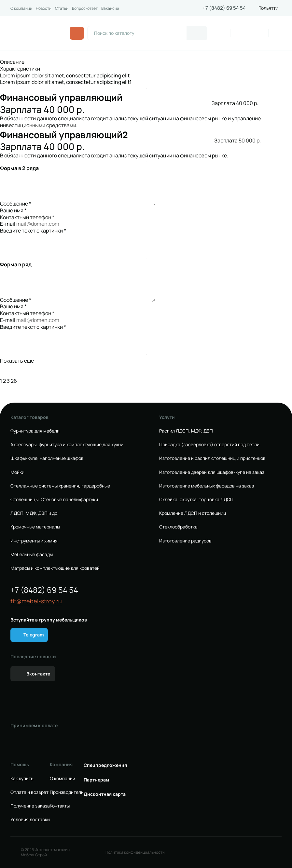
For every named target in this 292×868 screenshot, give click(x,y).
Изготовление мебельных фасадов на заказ (207, 486)
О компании (21, 8)
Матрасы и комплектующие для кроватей (55, 568)
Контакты (60, 806)
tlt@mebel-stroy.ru (36, 601)
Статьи (62, 8)
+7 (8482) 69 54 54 (224, 8)
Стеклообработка (178, 527)
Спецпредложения (105, 765)
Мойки (17, 472)
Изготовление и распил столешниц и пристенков (212, 458)
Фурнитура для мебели (35, 431)
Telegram (34, 635)
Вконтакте (38, 674)
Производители (67, 792)
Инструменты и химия (34, 541)
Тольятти (269, 8)
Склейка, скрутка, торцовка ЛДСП (196, 500)
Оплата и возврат (29, 792)
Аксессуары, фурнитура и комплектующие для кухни (67, 445)
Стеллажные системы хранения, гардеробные (60, 486)
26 (14, 381)
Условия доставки (30, 820)
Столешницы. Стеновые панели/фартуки (54, 500)
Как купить (22, 779)
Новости (44, 8)
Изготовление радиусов (185, 541)
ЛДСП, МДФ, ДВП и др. (35, 513)
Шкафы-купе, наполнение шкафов (47, 458)
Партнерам (96, 780)
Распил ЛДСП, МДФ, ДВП (186, 431)
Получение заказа (30, 806)
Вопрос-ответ (85, 8)
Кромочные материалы (35, 527)
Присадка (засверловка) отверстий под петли (209, 445)
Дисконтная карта (105, 794)
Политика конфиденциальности (135, 852)
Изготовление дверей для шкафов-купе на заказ (212, 472)
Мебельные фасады (32, 554)
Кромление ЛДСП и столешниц (193, 513)
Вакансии (110, 8)
